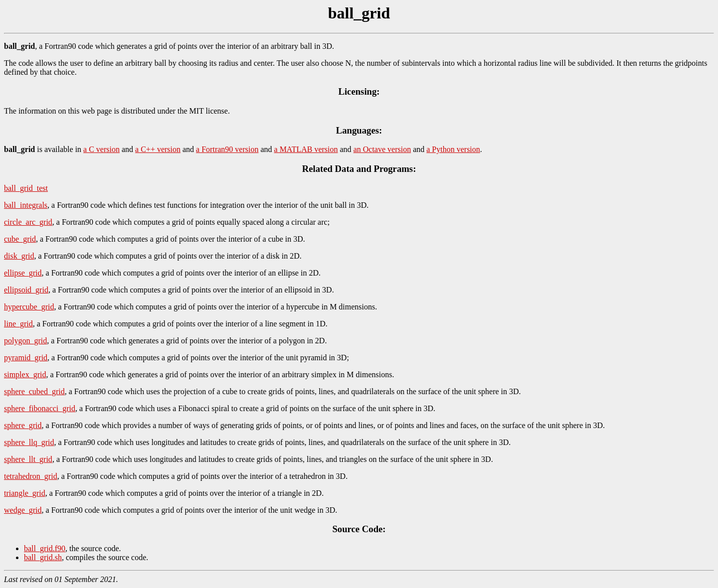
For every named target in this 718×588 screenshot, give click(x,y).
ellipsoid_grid (26, 290)
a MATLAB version (306, 149)
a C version (101, 149)
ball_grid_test (26, 188)
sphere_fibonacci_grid (40, 408)
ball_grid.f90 (45, 548)
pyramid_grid (26, 358)
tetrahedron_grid (31, 476)
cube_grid (20, 239)
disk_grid (19, 256)
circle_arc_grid (28, 222)
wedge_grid (23, 510)
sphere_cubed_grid (34, 391)
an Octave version (382, 149)
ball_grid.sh (43, 557)
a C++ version (158, 149)
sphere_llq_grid (29, 442)
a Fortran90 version (227, 149)
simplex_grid (25, 374)
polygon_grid (25, 341)
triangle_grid (25, 493)
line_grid (18, 324)
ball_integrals (26, 205)
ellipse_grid (23, 273)
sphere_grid (23, 425)
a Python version (453, 149)
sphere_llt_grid (28, 459)
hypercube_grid (29, 307)
